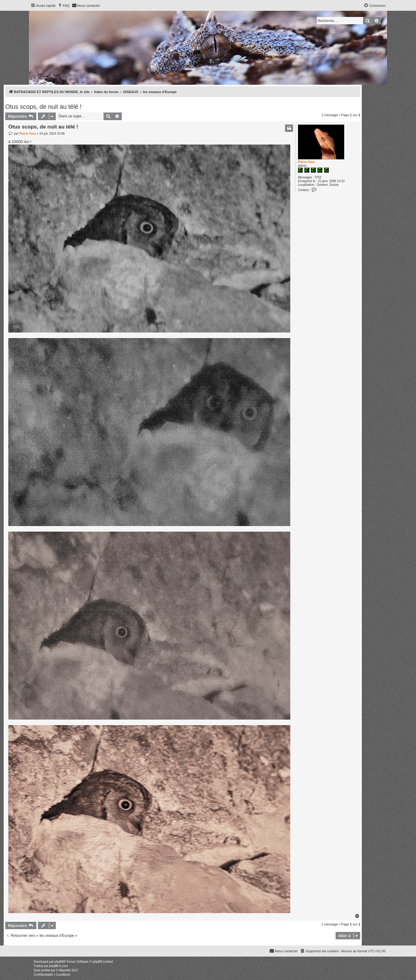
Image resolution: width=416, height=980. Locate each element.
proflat (46, 970)
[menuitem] (63, 6)
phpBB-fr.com (59, 966)
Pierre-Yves (306, 162)
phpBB (59, 962)
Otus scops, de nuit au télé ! (43, 107)
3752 (318, 177)
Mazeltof (65, 970)
